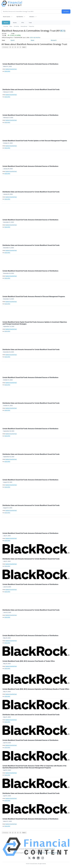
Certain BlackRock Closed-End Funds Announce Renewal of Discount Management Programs (34, 297)
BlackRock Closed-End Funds (11, 69)
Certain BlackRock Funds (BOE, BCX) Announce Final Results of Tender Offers (29, 661)
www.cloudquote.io (49, 849)
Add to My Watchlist (38, 38)
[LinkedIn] (38, 858)
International (24, 26)
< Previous (5, 47)
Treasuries (31, 26)
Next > (24, 47)
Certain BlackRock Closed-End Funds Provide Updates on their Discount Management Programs (35, 141)
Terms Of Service (53, 853)
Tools (30, 23)
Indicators (32, 17)
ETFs (23, 23)
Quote (13, 40)
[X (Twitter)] (29, 858)
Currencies (16, 26)
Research (54, 40)
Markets (6, 23)
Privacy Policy (41, 853)
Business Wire (7, 71)
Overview (6, 26)
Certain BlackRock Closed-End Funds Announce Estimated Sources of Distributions (30, 64)
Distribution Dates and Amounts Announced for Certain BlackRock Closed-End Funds (31, 90)
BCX (63, 31)
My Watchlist (20, 17)
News (11, 26)
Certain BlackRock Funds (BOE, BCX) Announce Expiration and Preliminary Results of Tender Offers (36, 689)
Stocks (15, 23)
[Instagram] (43, 858)
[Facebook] (34, 858)
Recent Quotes (7, 17)
